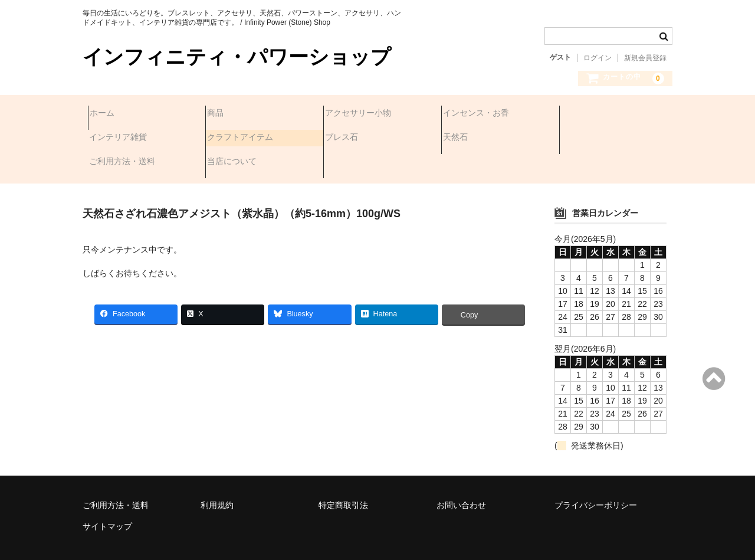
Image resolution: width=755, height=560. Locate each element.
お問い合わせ (461, 473)
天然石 (343, 139)
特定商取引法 (343, 473)
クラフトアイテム (127, 139)
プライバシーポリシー (596, 473)
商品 (221, 114)
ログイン (598, 58)
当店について (591, 139)
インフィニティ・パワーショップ (237, 57)
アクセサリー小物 (363, 114)
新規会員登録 (645, 58)
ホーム (107, 114)
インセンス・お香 (481, 114)
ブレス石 (229, 139)
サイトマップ (107, 494)
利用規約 (217, 473)
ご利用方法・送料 (481, 139)
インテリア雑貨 (595, 114)
